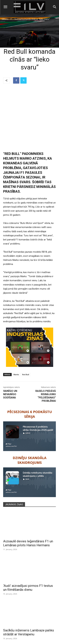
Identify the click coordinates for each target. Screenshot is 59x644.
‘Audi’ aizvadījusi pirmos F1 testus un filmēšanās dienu (28, 588)
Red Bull (26, 374)
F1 (11, 19)
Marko (16, 374)
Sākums (5, 19)
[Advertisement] (29, 118)
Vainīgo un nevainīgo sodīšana (10, 394)
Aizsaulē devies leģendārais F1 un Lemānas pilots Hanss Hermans (28, 543)
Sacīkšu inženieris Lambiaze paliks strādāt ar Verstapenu (29, 632)
